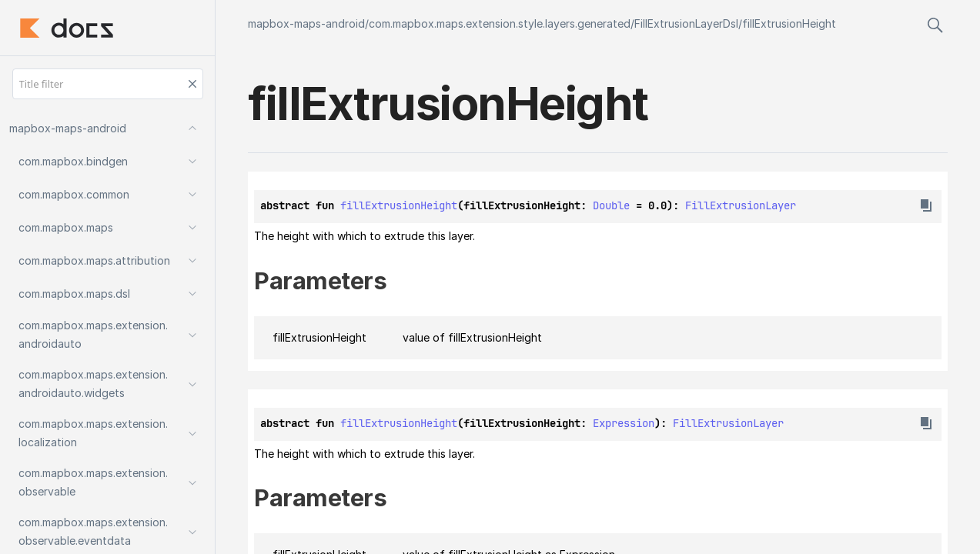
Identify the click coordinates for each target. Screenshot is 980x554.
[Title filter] (108, 84)
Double (611, 205)
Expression (624, 423)
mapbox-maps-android (306, 23)
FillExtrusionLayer (741, 205)
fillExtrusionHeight (789, 23)
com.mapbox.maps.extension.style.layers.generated (500, 23)
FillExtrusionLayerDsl (686, 23)
